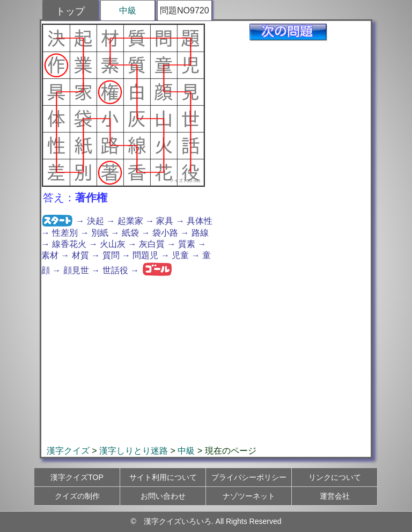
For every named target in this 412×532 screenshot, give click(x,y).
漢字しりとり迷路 (134, 451)
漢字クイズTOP (77, 477)
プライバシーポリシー (249, 477)
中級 (128, 10)
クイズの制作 (77, 496)
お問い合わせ (163, 496)
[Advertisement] (206, 361)
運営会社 (335, 496)
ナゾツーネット (249, 496)
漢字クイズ (68, 451)
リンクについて (335, 477)
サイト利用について (163, 477)
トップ (70, 11)
